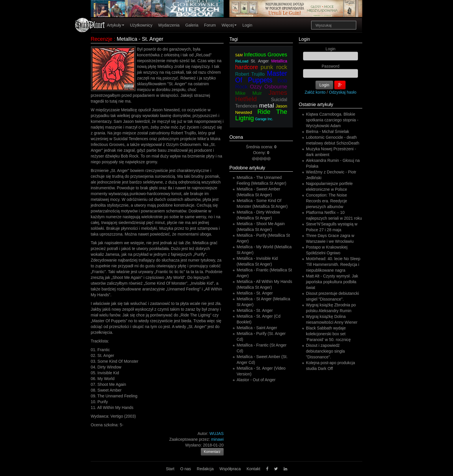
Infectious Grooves (266, 55)
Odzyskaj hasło (343, 92)
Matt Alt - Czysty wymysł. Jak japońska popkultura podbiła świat (332, 282)
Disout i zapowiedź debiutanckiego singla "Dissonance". (325, 351)
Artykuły (116, 25)
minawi (217, 439)
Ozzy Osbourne (269, 87)
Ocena (236, 137)
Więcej (229, 25)
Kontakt (253, 469)
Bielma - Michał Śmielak (327, 131)
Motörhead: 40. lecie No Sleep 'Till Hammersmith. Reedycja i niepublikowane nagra (333, 264)
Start (170, 469)
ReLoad (242, 61)
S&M (239, 55)
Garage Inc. (264, 119)
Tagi (234, 39)
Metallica (279, 61)
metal (267, 105)
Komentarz (212, 452)
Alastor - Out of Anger (256, 380)
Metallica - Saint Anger (257, 328)
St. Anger (260, 61)
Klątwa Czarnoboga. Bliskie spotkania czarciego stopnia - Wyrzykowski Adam (332, 120)
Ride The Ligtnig (261, 115)
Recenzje (102, 39)
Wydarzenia (169, 25)
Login (247, 25)
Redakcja (205, 469)
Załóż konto (315, 92)
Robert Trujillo (250, 74)
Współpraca (230, 469)
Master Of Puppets (261, 77)
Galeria (192, 25)
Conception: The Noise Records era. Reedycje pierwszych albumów (326, 201)
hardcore (247, 67)
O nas (186, 469)
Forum (210, 25)
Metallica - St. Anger (255, 293)
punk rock (274, 67)
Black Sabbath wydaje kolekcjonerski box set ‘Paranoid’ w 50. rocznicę (328, 334)
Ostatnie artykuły (316, 104)
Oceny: (260, 153)
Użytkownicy (141, 25)
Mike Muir (249, 93)
